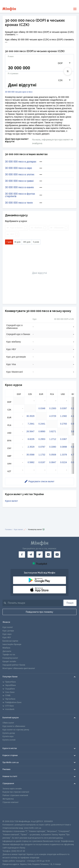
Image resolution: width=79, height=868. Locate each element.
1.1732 (42, 455)
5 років (36, 242)
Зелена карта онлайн (12, 789)
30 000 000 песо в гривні (19, 181)
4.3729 (53, 416)
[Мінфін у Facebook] (22, 555)
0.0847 (53, 462)
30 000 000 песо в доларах (21, 162)
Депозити (7, 651)
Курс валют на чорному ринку (16, 730)
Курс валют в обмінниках (14, 726)
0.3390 (53, 447)
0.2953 (42, 439)
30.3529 (30, 416)
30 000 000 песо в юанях (19, 187)
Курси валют (11, 501)
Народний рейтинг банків (14, 665)
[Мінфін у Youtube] (57, 555)
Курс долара (8, 631)
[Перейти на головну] (9, 9)
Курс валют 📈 (20, 529)
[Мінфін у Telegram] (31, 555)
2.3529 (31, 447)
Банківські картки (10, 641)
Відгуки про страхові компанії (16, 792)
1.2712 (53, 439)
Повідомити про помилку (39, 612)
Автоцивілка (8, 799)
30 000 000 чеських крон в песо (19, 92)
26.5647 (30, 431)
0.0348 (42, 408)
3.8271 (53, 431)
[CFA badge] (10, 814)
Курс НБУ (7, 637)
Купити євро (8, 736)
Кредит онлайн (9, 661)
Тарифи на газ (9, 655)
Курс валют (8, 627)
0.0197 (42, 462)
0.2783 (63, 424)
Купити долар (9, 733)
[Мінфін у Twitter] (39, 555)
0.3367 (63, 439)
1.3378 (63, 455)
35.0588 (30, 455)
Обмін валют (8, 723)
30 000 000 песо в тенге (19, 203)
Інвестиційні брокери (12, 644)
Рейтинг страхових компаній (15, 795)
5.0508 (53, 455)
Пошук (70, 603)
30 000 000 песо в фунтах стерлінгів (20, 195)
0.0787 (42, 447)
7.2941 (31, 424)
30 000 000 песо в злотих (20, 175)
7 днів (9, 242)
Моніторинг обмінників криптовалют (19, 668)
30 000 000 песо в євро (18, 168)
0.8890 (42, 431)
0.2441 (42, 424)
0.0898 (63, 447)
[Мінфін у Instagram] (48, 555)
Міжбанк (6, 648)
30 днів (17, 242)
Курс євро (7, 634)
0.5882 (31, 462)
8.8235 (31, 439)
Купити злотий (9, 740)
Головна (8, 529)
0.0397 (63, 408)
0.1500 (53, 408)
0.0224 (63, 462)
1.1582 (63, 416)
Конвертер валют (10, 658)
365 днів (27, 242)
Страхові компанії (10, 802)
